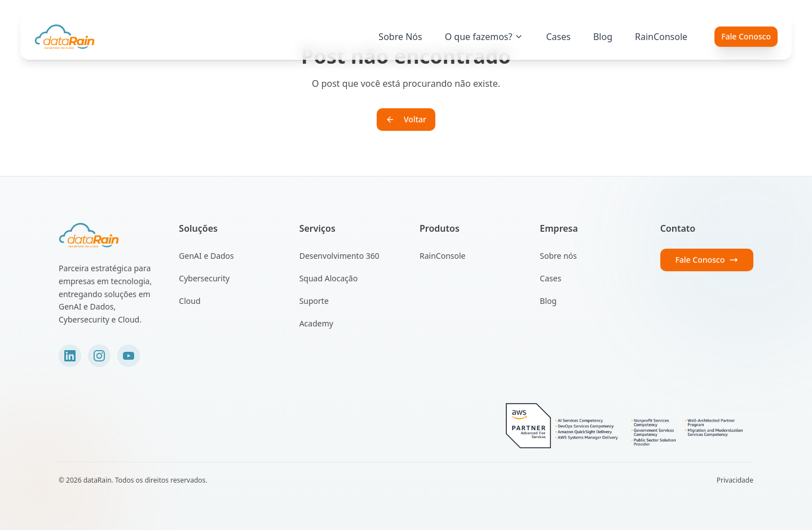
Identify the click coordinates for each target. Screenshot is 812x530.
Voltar (406, 119)
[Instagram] (99, 356)
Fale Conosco (746, 36)
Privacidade (735, 480)
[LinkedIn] (70, 356)
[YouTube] (129, 356)
